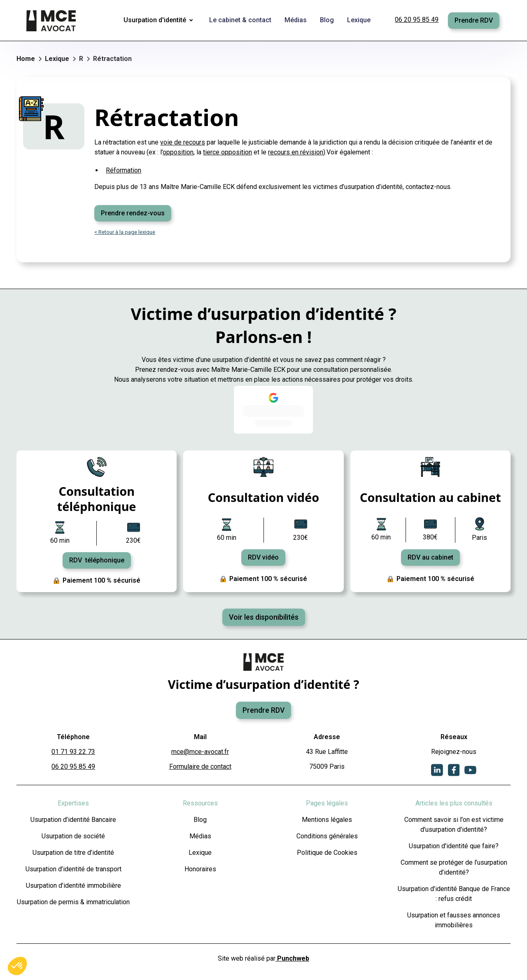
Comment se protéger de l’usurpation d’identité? (454, 867)
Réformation (124, 170)
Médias (200, 836)
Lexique (200, 853)
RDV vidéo (263, 557)
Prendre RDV (474, 20)
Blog (200, 820)
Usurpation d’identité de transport (73, 869)
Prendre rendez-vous (133, 213)
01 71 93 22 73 (73, 752)
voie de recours (183, 142)
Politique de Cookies (327, 853)
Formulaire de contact (200, 766)
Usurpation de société (73, 836)
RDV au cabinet (430, 557)
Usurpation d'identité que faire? (454, 846)
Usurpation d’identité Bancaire (73, 820)
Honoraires (200, 869)
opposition (178, 152)
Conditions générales (327, 836)
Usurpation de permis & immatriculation (73, 902)
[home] (52, 21)
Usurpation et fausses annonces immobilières (454, 920)
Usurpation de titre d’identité (73, 853)
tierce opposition (227, 152)
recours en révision (296, 152)
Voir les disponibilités (264, 617)
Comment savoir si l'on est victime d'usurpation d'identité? (454, 825)
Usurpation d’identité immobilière (73, 885)
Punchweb (292, 958)
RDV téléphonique (97, 560)
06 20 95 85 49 (417, 20)
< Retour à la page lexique (125, 232)
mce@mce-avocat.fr (200, 752)
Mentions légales (327, 820)
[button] (160, 21)
